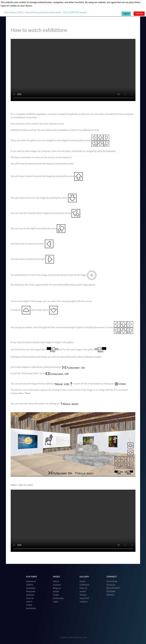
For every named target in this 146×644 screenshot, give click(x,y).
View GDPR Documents (75, 12)
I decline (139, 13)
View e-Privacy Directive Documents (43, 12)
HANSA (110, 595)
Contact (57, 585)
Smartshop (112, 581)
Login (56, 602)
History (83, 595)
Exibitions (84, 585)
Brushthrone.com (78, 638)
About (56, 581)
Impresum (31, 581)
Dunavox (111, 585)
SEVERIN (111, 592)
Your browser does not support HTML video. (73, 70)
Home (83, 581)
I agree (126, 13)
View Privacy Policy (14, 12)
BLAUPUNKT (113, 588)
